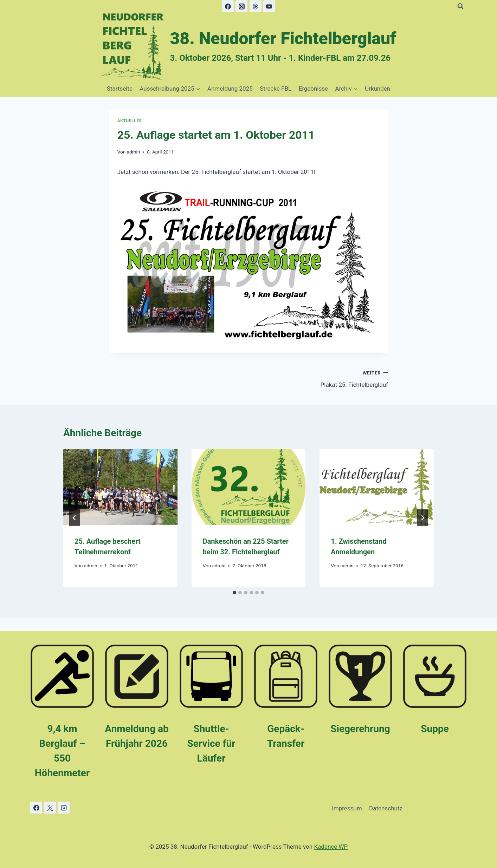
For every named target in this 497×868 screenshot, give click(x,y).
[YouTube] (269, 6)
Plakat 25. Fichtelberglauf (321, 378)
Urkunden (377, 89)
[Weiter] (422, 518)
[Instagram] (241, 6)
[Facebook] (228, 6)
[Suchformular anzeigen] (460, 6)
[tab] (234, 593)
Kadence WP (331, 847)
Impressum (347, 808)
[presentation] (120, 487)
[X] (50, 808)
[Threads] (256, 6)
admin (133, 152)
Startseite (120, 89)
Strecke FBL (276, 89)
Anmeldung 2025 (230, 89)
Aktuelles (130, 121)
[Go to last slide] (75, 518)
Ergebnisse (313, 89)
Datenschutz (386, 808)
